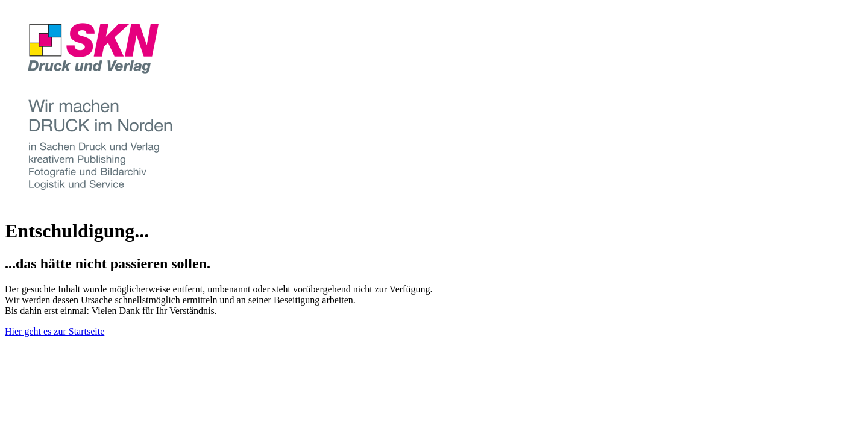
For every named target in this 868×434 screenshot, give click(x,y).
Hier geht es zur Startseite (55, 331)
